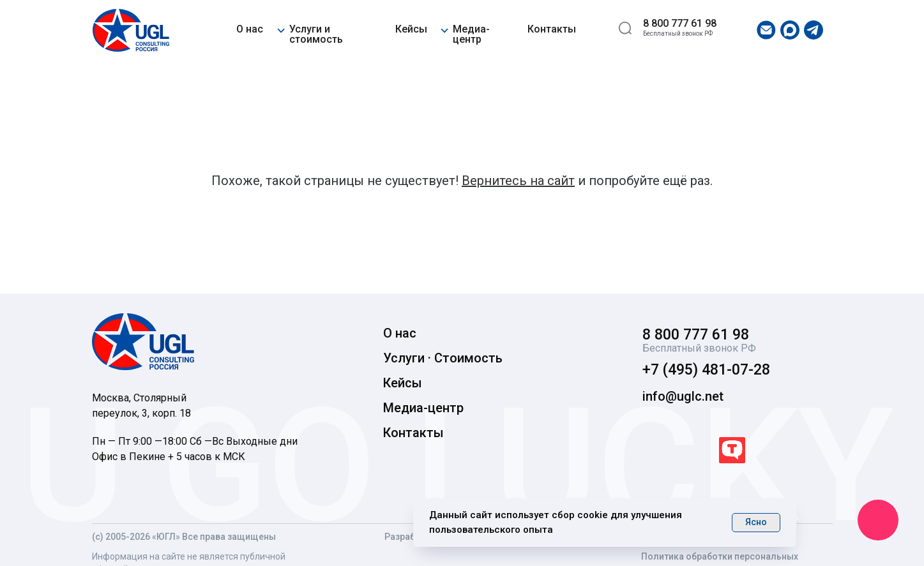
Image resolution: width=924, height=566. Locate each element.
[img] (131, 30)
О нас (250, 29)
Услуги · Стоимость (443, 358)
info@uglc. (674, 396)
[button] (281, 28)
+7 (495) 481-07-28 (706, 370)
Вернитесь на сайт (518, 181)
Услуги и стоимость (316, 34)
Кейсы (411, 29)
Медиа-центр (471, 34)
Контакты (552, 29)
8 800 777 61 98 (680, 23)
